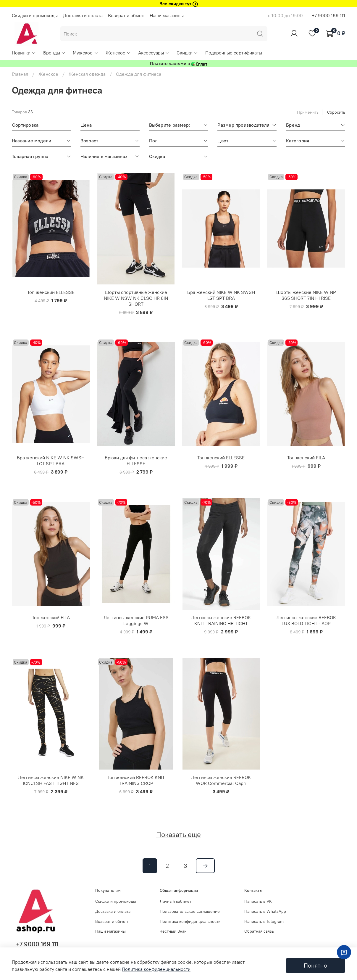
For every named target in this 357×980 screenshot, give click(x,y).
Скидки (187, 53)
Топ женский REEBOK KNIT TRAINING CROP (136, 780)
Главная (20, 74)
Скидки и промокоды (35, 15)
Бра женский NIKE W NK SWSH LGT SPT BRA (221, 295)
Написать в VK (258, 901)
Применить (308, 112)
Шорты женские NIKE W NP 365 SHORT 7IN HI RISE (306, 295)
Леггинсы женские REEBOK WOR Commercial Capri (221, 780)
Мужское (85, 53)
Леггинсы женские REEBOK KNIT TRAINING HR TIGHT (221, 620)
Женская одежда (87, 74)
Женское (118, 53)
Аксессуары (154, 53)
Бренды (54, 53)
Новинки (24, 53)
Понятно (315, 965)
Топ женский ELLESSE (51, 292)
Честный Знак (173, 931)
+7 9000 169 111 (328, 15)
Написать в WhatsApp (265, 911)
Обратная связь (259, 931)
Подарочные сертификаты (234, 53)
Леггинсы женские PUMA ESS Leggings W (136, 620)
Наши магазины (167, 15)
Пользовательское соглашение (190, 911)
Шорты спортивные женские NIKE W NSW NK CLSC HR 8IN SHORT (136, 298)
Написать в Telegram (264, 921)
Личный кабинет (176, 901)
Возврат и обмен (126, 15)
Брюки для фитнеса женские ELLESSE (136, 461)
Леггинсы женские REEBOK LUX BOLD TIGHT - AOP (306, 620)
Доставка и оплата (83, 15)
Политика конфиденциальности (190, 921)
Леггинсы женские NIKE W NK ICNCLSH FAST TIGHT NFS (51, 780)
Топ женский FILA (306, 458)
